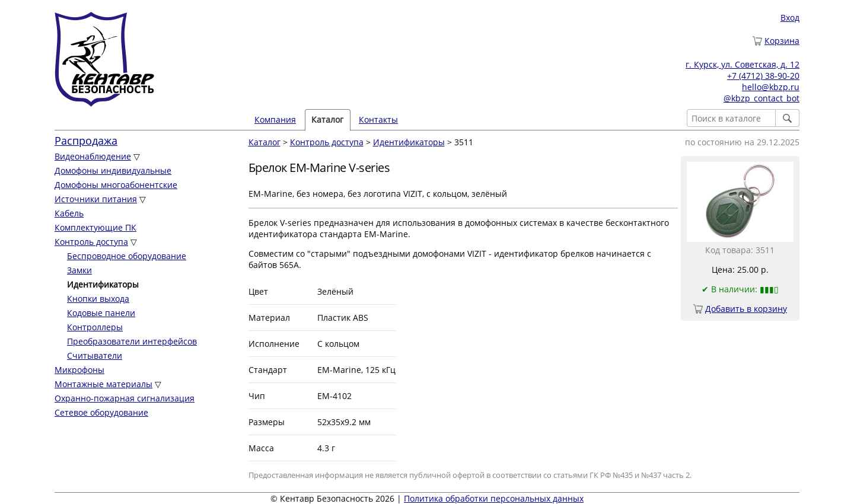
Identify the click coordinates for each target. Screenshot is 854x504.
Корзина (782, 41)
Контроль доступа (91, 242)
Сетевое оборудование (101, 412)
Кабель (69, 213)
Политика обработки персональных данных (494, 498)
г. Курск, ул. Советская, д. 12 (743, 64)
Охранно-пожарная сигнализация (125, 398)
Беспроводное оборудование (127, 256)
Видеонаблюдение (93, 156)
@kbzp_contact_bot (761, 98)
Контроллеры (95, 327)
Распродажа (86, 141)
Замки (79, 270)
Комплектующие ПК (95, 227)
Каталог (327, 119)
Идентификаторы (409, 142)
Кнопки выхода (98, 299)
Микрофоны (79, 370)
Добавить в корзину (746, 309)
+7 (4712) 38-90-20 (763, 76)
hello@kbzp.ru (771, 87)
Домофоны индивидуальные (113, 170)
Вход (790, 17)
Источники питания (96, 199)
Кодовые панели (101, 313)
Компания (275, 119)
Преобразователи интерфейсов (132, 341)
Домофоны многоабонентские (116, 185)
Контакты (378, 119)
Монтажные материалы (103, 384)
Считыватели (95, 355)
